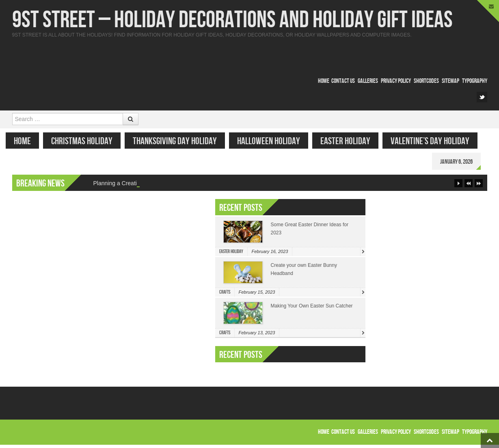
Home (324, 81)
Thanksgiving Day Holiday (181, 141)
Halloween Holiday (275, 141)
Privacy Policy (396, 81)
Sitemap (450, 81)
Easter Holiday (352, 141)
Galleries (368, 81)
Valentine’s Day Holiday (436, 141)
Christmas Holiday (88, 141)
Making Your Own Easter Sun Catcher (312, 309)
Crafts (225, 295)
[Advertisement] (172, 56)
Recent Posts (241, 358)
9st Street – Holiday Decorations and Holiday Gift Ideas (232, 20)
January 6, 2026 (463, 162)
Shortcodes (426, 81)
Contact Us (343, 81)
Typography (475, 81)
